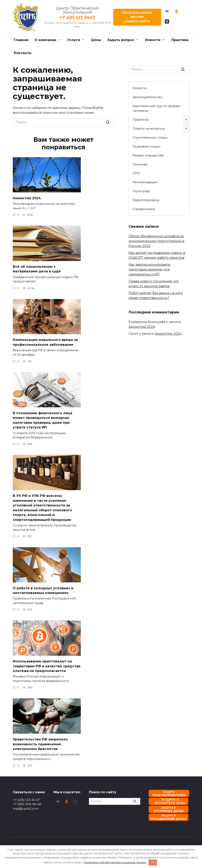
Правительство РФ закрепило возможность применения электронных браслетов (40, 739)
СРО (136, 173)
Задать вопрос (121, 40)
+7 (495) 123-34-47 (26, 800)
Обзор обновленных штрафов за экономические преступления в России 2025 (156, 241)
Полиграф (141, 191)
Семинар (140, 164)
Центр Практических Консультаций (77, 10)
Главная (21, 40)
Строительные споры (150, 137)
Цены (96, 40)
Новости (153, 40)
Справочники (144, 209)
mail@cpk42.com (26, 808)
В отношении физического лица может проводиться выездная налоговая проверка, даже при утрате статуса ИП (43, 418)
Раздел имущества (148, 155)
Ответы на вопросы (149, 128)
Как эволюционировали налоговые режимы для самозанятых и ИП (149, 269)
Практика (180, 40)
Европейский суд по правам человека (156, 108)
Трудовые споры (146, 146)
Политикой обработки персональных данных (115, 862)
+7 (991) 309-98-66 (27, 804)
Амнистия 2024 (27, 198)
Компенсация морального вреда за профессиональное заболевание (45, 341)
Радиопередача (146, 200)
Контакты (23, 53)
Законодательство (147, 97)
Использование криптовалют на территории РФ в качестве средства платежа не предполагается (47, 662)
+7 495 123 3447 (77, 18)
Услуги (74, 40)
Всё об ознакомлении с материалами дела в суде (37, 268)
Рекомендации (145, 182)
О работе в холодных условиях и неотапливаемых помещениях (43, 587)
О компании (45, 40)
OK (153, 862)
